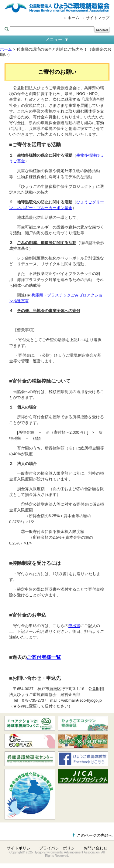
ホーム (73, 18)
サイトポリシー (21, 848)
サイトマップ (98, 18)
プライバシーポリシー (59, 848)
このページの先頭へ (95, 835)
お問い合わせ (95, 848)
